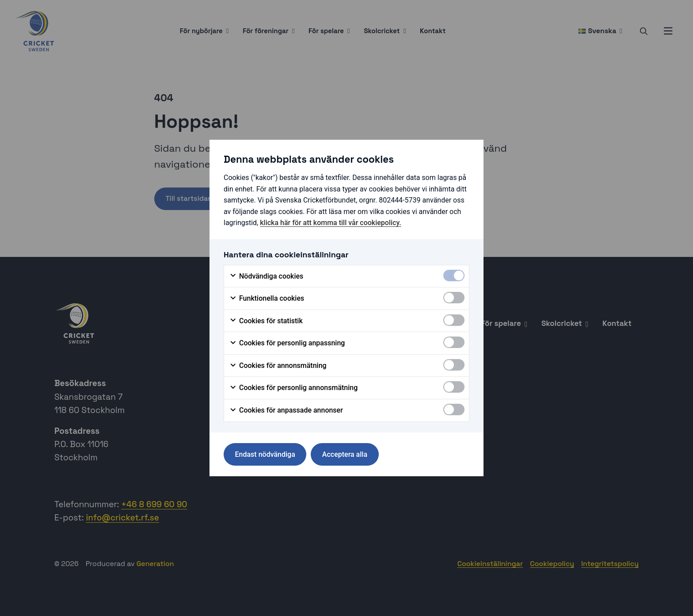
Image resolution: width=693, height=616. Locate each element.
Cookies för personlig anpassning (287, 343)
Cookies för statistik (266, 321)
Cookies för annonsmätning (278, 366)
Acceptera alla (345, 454)
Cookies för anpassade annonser (286, 410)
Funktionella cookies (267, 298)
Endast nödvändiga (265, 454)
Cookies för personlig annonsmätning (293, 388)
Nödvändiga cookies (266, 276)
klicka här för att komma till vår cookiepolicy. (330, 223)
